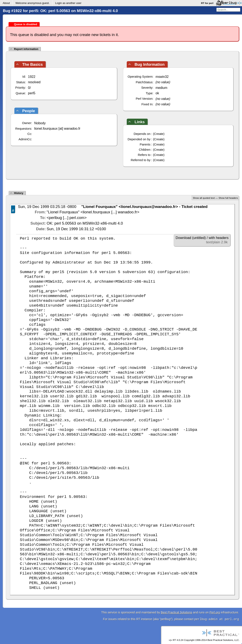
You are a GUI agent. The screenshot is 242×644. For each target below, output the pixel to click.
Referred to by (141, 160)
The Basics (33, 64)
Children (145, 150)
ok (157, 93)
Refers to (144, 155)
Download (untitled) (191, 238)
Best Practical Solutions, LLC (223, 640)
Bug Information (149, 64)
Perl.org (215, 612)
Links (140, 122)
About (6, 3)
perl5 (32, 93)
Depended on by (139, 139)
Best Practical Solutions (177, 612)
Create (159, 134)
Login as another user (68, 3)
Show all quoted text (204, 198)
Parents (145, 144)
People (29, 111)
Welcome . (33, 3)
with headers (219, 238)
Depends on (142, 134)
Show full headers (228, 198)
